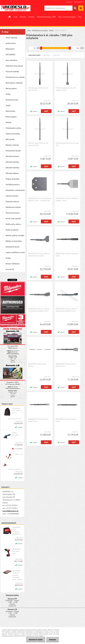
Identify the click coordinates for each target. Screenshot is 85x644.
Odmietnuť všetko (36, 640)
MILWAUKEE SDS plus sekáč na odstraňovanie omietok (39, 255)
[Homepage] (10, 17)
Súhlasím (53, 640)
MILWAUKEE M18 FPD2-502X (16, 551)
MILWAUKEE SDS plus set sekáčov (37, 365)
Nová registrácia (79, 2)
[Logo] (15, 8)
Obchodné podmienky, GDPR (46, 17)
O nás (16, 17)
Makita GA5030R (15, 434)
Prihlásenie (69, 2)
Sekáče (51, 30)
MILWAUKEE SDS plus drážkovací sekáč (67, 255)
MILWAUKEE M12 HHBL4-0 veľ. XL (17, 411)
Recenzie (23, 17)
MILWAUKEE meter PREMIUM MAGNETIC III (17, 531)
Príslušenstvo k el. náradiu (40, 30)
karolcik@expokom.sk (11, 511)
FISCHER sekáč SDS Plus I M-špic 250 (67, 144)
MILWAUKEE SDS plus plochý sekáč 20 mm (38, 420)
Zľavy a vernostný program (67, 17)
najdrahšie (56, 55)
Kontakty (31, 17)
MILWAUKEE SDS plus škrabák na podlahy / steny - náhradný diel (40, 199)
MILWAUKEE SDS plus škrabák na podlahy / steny (67, 199)
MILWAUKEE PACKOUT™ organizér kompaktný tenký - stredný (17, 575)
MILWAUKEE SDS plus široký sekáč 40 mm (66, 365)
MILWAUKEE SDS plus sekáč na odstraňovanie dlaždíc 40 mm (67, 310)
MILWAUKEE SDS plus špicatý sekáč (66, 420)
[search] (75, 8)
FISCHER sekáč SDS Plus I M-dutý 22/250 (38, 89)
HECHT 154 (19, 454)
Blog (80, 17)
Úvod (29, 30)
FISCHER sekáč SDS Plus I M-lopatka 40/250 (66, 89)
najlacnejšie (46, 55)
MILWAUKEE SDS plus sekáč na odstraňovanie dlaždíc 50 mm (39, 310)
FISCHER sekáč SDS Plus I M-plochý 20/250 (38, 144)
